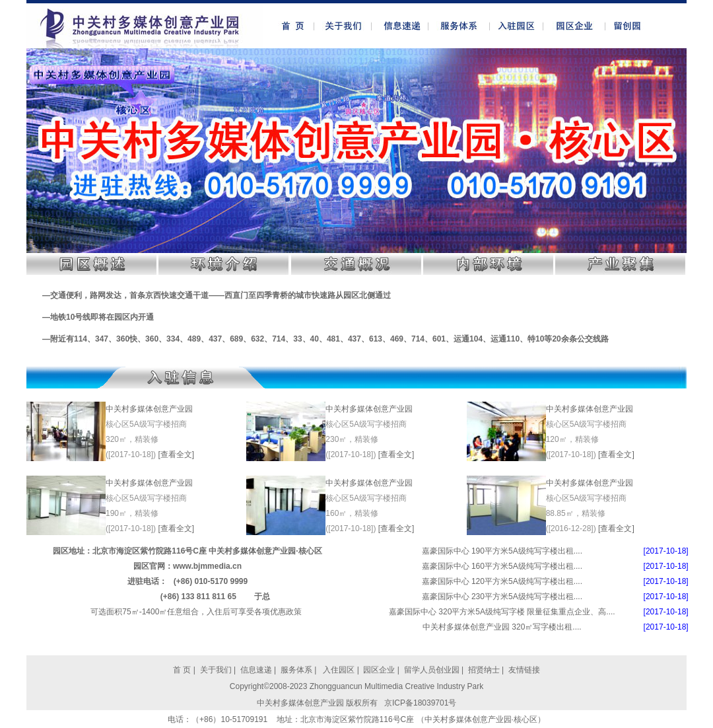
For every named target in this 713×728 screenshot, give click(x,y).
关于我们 (216, 670)
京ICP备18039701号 (420, 703)
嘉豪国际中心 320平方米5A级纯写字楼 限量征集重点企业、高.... (502, 612)
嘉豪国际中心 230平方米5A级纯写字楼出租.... (502, 597)
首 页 (182, 670)
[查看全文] (176, 455)
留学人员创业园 (432, 670)
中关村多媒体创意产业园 (149, 409)
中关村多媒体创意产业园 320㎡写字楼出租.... (502, 627)
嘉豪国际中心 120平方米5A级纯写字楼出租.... (502, 581)
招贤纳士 (484, 670)
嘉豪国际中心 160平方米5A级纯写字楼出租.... (502, 566)
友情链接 (524, 670)
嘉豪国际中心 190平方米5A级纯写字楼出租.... (502, 551)
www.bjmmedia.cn (207, 566)
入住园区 (338, 670)
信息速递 (257, 670)
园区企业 (380, 670)
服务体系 (296, 670)
